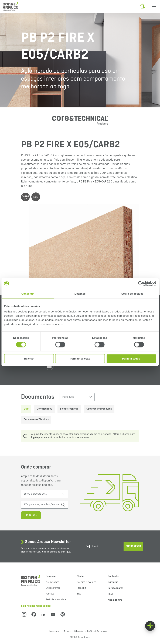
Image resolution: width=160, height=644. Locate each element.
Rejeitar (29, 359)
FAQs (111, 594)
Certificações (44, 409)
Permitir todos (131, 359)
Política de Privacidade (97, 631)
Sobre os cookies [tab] (132, 293)
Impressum (54, 631)
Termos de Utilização (74, 631)
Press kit (81, 588)
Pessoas (50, 594)
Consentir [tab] (28, 293)
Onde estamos (53, 588)
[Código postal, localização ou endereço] (42, 505)
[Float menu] (150, 626)
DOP (26, 409)
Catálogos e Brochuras (99, 409)
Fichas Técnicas (69, 409)
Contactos (114, 576)
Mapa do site (115, 600)
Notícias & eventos (86, 582)
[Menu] (154, 6)
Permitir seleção (80, 359)
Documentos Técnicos (36, 420)
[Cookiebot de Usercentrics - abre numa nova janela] (141, 283)
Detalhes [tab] (80, 293)
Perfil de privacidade (56, 600)
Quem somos (52, 582)
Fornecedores (116, 588)
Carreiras (113, 582)
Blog (79, 594)
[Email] (106, 546)
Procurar (31, 515)
